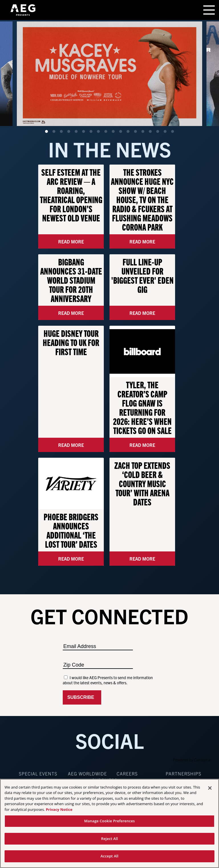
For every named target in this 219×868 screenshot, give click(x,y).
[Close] (210, 788)
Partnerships (183, 773)
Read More (71, 241)
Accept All (110, 856)
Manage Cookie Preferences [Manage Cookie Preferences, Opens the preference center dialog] (109, 821)
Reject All (109, 839)
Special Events (38, 773)
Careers (127, 773)
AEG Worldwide (87, 773)
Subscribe (82, 697)
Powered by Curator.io (192, 760)
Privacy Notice (59, 809)
